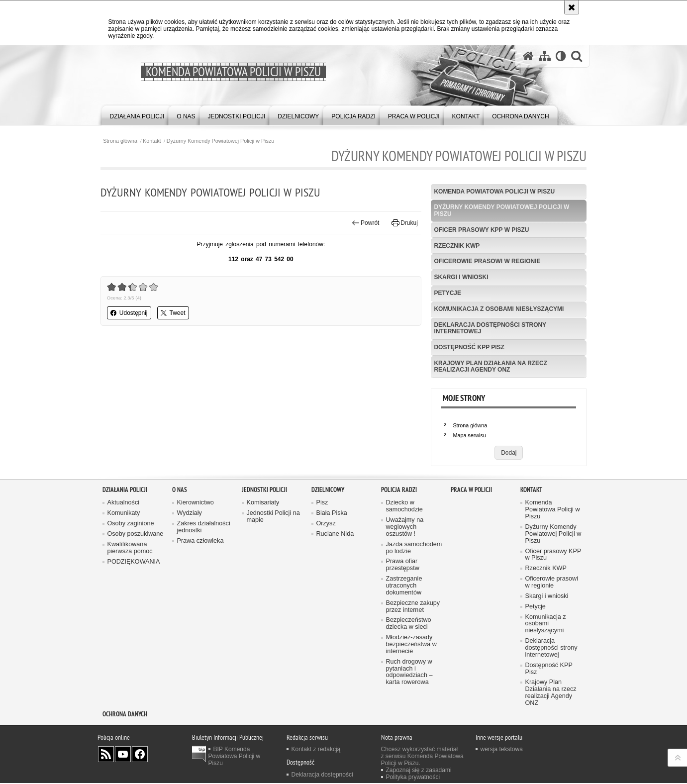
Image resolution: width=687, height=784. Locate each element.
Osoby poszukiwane (136, 591)
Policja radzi (399, 546)
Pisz (322, 559)
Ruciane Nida (335, 591)
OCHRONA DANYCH (125, 771)
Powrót (365, 223)
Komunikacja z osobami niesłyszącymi (498, 309)
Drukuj (404, 223)
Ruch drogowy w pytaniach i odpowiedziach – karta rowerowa (409, 729)
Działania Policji (125, 546)
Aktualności (124, 559)
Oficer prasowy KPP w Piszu (481, 230)
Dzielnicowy (328, 546)
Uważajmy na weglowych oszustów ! (405, 584)
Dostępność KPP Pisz (469, 348)
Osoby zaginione (131, 580)
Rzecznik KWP (456, 246)
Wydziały (190, 570)
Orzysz (326, 580)
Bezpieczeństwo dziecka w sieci (409, 681)
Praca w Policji (471, 546)
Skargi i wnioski (460, 278)
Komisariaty (263, 559)
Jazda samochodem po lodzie (414, 605)
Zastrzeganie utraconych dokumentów (404, 642)
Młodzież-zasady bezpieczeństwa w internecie (411, 702)
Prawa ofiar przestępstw (403, 622)
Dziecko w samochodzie (404, 563)
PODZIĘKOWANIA (134, 619)
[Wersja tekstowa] (561, 56)
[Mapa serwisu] (545, 56)
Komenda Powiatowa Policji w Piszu (494, 192)
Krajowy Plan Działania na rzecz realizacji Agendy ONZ (490, 367)
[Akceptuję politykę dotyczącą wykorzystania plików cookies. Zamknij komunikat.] (572, 7)
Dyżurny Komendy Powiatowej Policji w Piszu (223, 141)
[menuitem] (137, 115)
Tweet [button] (175, 313)
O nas (180, 546)
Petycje (447, 294)
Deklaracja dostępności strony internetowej (490, 329)
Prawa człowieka (200, 598)
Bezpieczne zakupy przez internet (413, 663)
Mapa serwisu (469, 435)
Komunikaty (124, 570)
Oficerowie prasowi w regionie (487, 262)
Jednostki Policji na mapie (273, 573)
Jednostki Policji (264, 546)
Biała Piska (332, 570)
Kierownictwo (196, 559)
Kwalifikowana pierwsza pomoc (130, 605)
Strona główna (122, 141)
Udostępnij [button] (131, 313)
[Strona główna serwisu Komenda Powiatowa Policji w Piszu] (528, 56)
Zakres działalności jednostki (204, 584)
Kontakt (154, 141)
